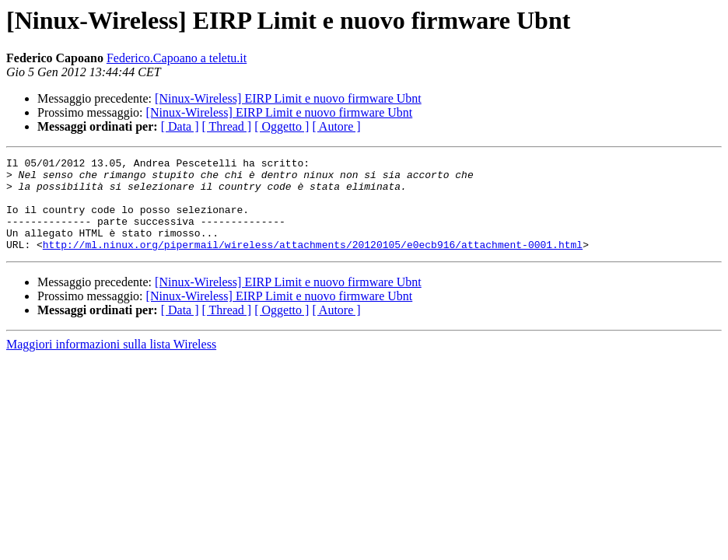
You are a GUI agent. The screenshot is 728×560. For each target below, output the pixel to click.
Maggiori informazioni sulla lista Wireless (111, 363)
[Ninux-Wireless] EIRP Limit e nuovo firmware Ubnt (288, 98)
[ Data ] (180, 126)
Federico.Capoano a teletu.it (177, 58)
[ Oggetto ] (282, 126)
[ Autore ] (336, 126)
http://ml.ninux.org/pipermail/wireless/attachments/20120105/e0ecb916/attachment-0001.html (313, 263)
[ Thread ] (227, 126)
